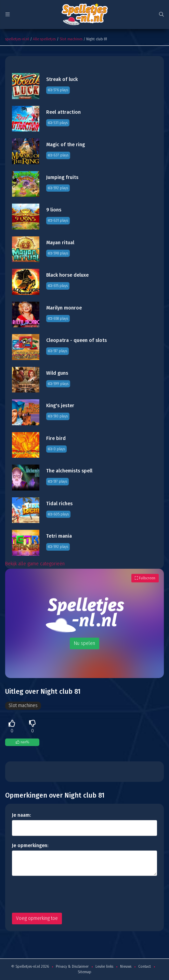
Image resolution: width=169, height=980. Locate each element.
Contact (145, 967)
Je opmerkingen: (30, 846)
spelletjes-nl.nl (17, 39)
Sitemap (84, 972)
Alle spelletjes (44, 39)
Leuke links (104, 967)
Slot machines (71, 39)
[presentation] (64, 894)
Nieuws (126, 967)
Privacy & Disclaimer (72, 967)
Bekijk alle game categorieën (35, 564)
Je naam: (21, 815)
